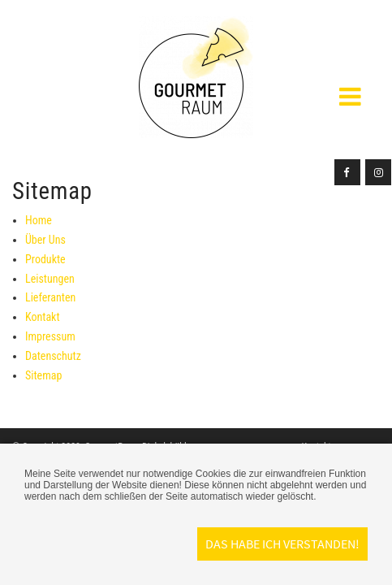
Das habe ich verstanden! (282, 544)
